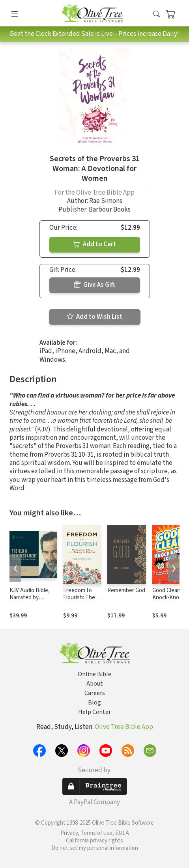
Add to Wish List (94, 317)
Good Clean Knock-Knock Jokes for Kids (170, 598)
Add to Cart (95, 244)
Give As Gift (94, 285)
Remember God (126, 590)
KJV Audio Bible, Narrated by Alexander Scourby (33, 598)
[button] (156, 15)
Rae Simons (106, 201)
